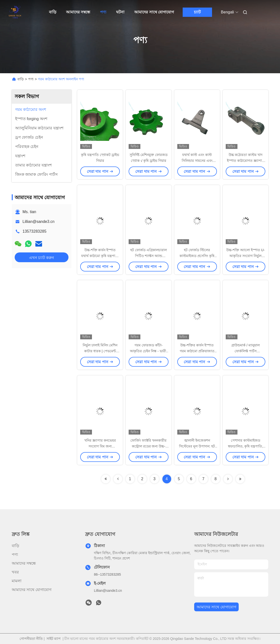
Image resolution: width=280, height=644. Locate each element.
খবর (15, 572)
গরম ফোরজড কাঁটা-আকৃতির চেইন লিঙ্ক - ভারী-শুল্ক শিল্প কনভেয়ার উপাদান (149, 351)
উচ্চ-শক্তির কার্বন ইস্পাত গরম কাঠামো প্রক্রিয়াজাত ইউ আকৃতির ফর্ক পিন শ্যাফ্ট (197, 351)
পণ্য (103, 12)
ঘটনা (120, 12)
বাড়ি (53, 12)
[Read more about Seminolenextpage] (106, 479)
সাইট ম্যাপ (54, 639)
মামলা (17, 581)
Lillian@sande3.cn (39, 222)
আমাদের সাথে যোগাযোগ (154, 12)
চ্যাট (197, 12)
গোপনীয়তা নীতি (31, 639)
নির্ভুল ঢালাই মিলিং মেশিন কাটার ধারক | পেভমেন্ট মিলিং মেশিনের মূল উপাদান (100, 351)
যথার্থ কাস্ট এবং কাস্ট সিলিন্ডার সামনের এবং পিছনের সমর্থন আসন (197, 161)
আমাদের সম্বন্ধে (78, 12)
